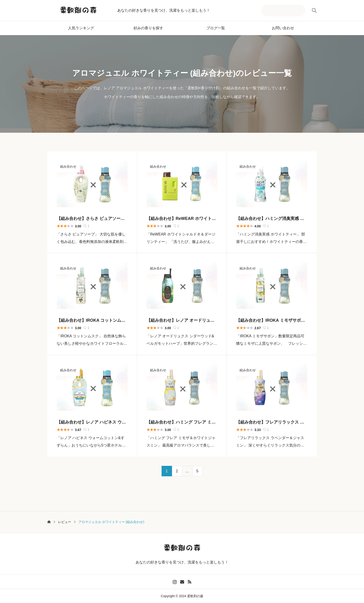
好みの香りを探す (148, 28)
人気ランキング (81, 28)
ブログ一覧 (216, 28)
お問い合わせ (283, 28)
